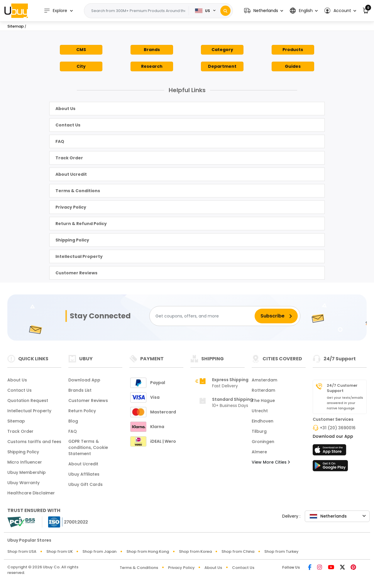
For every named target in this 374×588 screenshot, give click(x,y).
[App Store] (330, 452)
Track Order (69, 158)
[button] (264, 11)
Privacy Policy (71, 207)
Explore (56, 11)
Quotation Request (28, 401)
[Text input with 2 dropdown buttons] (138, 11)
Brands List (80, 390)
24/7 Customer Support (342, 388)
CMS (81, 50)
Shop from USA (22, 551)
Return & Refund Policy (81, 224)
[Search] (225, 11)
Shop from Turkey (281, 551)
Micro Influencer (25, 462)
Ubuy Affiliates (84, 474)
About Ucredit (71, 174)
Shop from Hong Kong (148, 551)
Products (293, 50)
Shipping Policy (72, 240)
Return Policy (82, 411)
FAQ (60, 141)
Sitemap (16, 421)
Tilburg (259, 431)
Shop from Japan (99, 551)
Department (222, 66)
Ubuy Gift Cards (86, 484)
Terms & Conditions (78, 191)
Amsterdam (264, 380)
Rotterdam (263, 390)
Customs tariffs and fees (34, 442)
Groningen (263, 442)
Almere (259, 452)
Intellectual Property (79, 256)
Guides (293, 66)
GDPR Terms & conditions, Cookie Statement (88, 447)
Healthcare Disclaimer (31, 493)
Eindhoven (263, 421)
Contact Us (68, 125)
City (81, 66)
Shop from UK (60, 551)
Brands (152, 50)
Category (222, 50)
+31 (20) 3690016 (338, 428)
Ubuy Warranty (23, 483)
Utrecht (260, 411)
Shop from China (238, 551)
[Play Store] (330, 467)
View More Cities (271, 462)
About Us (65, 109)
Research (152, 66)
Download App (84, 380)
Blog (73, 421)
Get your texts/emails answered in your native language (345, 403)
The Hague (263, 401)
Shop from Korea (195, 551)
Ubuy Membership (27, 472)
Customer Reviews (76, 273)
